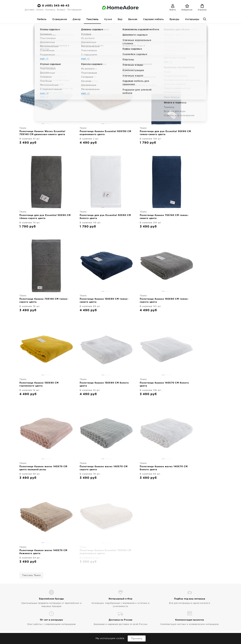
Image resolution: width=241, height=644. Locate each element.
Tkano (140, 60)
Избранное (187, 10)
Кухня (108, 19)
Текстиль (92, 19)
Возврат (61, 10)
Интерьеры (192, 19)
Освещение (60, 19)
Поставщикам (74, 10)
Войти (173, 10)
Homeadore (96, 27)
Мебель (42, 19)
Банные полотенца (129, 27)
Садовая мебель (153, 19)
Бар (120, 19)
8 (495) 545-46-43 (56, 6)
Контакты (50, 10)
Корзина (202, 10)
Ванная (133, 19)
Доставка (30, 10)
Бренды (174, 19)
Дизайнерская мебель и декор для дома (43, 624)
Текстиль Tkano (31, 452)
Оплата (40, 10)
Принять (137, 638)
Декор (77, 19)
